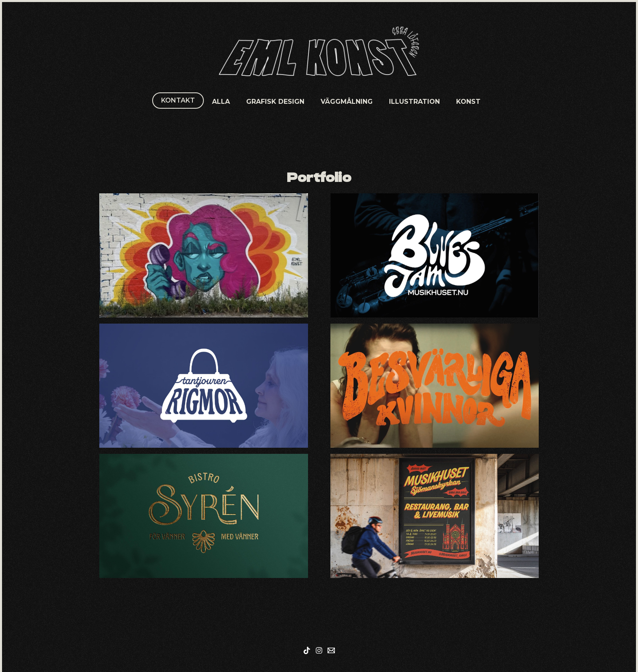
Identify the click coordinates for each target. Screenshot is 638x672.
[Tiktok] (307, 650)
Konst (468, 102)
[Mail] (331, 650)
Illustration (414, 102)
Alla (221, 102)
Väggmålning (347, 102)
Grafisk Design (275, 102)
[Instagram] (319, 650)
